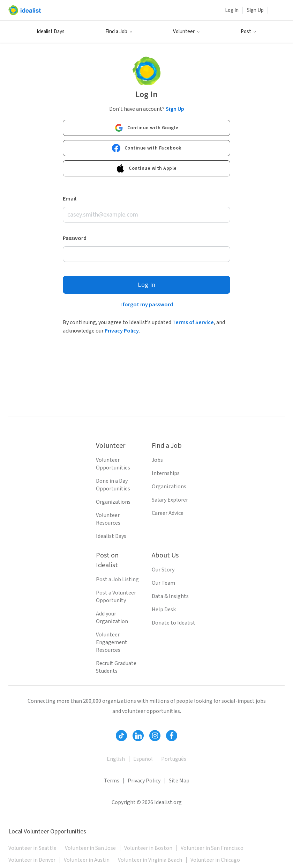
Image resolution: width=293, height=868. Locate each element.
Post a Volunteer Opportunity (116, 597)
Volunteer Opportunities (113, 464)
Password (75, 238)
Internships (166, 473)
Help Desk (164, 610)
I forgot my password (147, 305)
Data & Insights (170, 596)
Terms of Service (193, 322)
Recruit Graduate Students (116, 667)
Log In (232, 10)
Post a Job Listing (117, 579)
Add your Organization (112, 618)
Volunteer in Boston (148, 848)
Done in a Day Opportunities (113, 485)
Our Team (163, 583)
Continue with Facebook (147, 148)
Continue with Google (147, 128)
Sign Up (255, 10)
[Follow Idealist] (121, 736)
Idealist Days (51, 32)
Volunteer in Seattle (32, 848)
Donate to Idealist (174, 623)
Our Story (163, 570)
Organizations (113, 502)
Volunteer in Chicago (215, 860)
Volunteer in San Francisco (212, 848)
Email (70, 199)
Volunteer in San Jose (90, 848)
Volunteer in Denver (32, 860)
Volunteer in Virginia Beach (150, 860)
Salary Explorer (170, 500)
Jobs (157, 460)
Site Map (179, 781)
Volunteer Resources (108, 519)
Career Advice (168, 513)
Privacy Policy (122, 331)
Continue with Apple (146, 168)
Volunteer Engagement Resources (112, 642)
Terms (112, 781)
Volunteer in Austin (87, 860)
